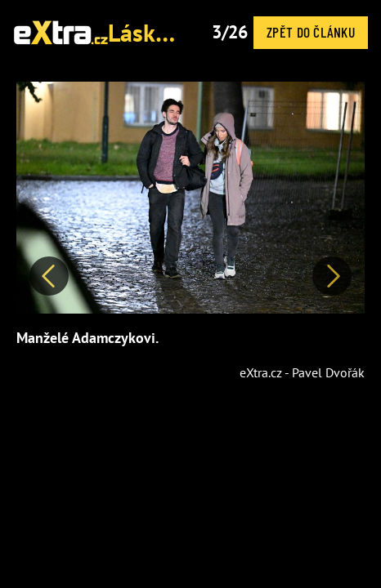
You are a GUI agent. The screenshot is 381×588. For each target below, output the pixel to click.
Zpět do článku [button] (311, 32)
